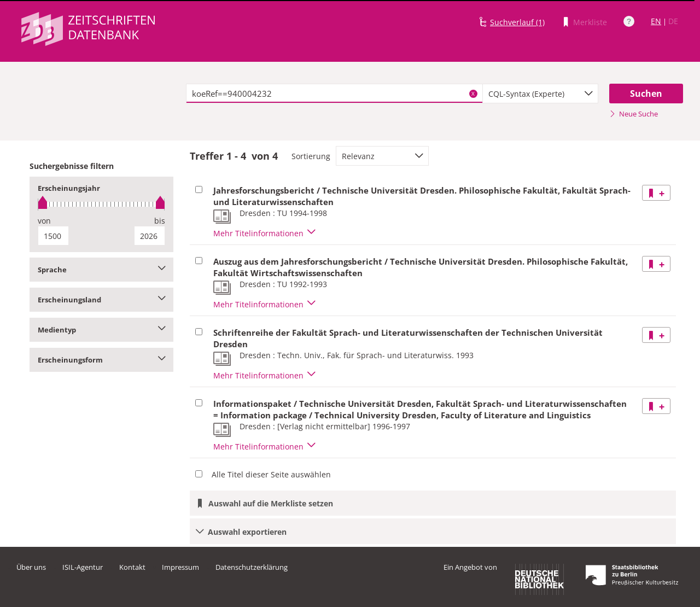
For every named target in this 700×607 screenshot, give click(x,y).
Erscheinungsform (101, 360)
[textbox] (334, 94)
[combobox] (540, 94)
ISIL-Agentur (83, 567)
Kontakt (132, 567)
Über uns (31, 567)
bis (160, 221)
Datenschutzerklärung (252, 567)
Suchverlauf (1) (517, 22)
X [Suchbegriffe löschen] (473, 94)
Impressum (180, 567)
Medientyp (101, 330)
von (44, 221)
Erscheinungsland (101, 300)
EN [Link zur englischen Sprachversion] (656, 21)
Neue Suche (634, 114)
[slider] (101, 204)
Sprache (101, 270)
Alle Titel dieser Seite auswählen (271, 474)
